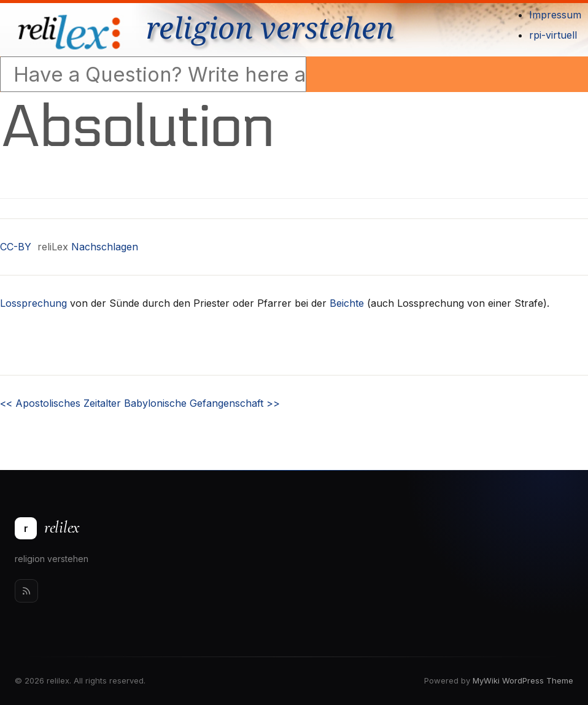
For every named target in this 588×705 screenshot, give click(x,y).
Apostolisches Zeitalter (60, 403)
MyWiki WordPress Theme (523, 680)
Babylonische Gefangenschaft (202, 403)
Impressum (555, 15)
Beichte (347, 303)
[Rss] (26, 591)
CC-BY (16, 247)
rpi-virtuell (553, 35)
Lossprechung (33, 303)
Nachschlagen (105, 247)
